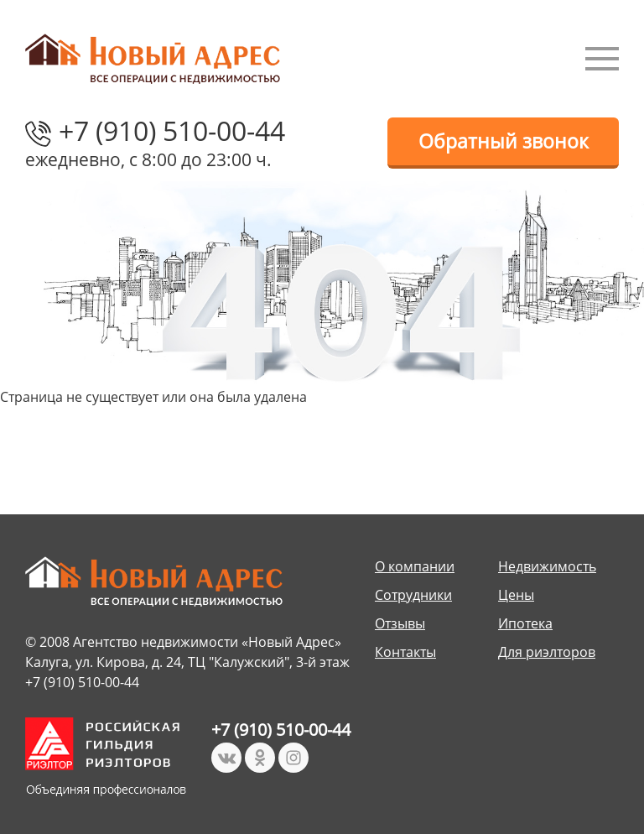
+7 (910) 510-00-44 (172, 130)
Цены (516, 595)
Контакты (405, 652)
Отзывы (400, 623)
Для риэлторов (547, 652)
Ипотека (525, 623)
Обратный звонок (504, 141)
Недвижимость (547, 566)
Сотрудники (413, 595)
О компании (415, 566)
